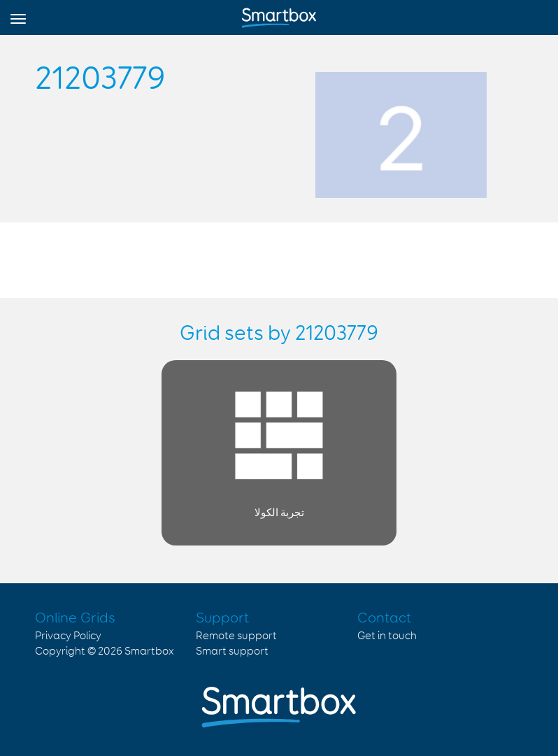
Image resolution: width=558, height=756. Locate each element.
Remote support (236, 636)
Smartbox (149, 651)
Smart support (232, 651)
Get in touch (387, 636)
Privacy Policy (68, 636)
